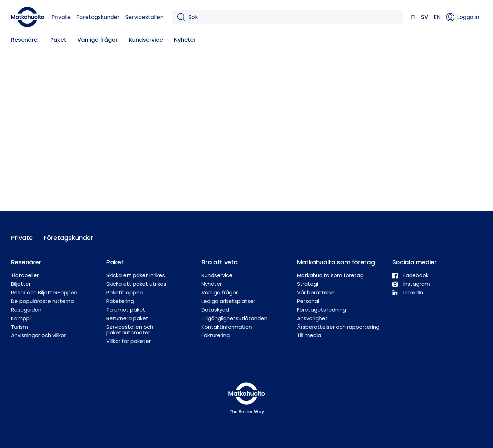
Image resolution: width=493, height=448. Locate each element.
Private (61, 17)
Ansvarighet (312, 318)
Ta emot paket (126, 310)
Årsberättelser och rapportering (338, 327)
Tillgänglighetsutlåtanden (234, 318)
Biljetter (21, 284)
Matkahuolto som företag (330, 275)
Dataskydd (215, 310)
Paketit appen (125, 292)
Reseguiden (26, 310)
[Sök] (293, 17)
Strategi (308, 284)
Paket (58, 40)
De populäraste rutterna (42, 301)
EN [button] (437, 17)
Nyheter (185, 40)
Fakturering (216, 335)
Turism (19, 327)
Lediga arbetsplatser (228, 301)
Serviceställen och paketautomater (130, 330)
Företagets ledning (322, 310)
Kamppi (21, 318)
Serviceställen (144, 17)
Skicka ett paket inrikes (136, 275)
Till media (309, 335)
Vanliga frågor (97, 40)
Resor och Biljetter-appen (44, 292)
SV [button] (425, 17)
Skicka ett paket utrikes (136, 284)
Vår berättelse (316, 292)
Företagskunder (98, 17)
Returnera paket (127, 318)
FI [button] (413, 17)
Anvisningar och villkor (38, 335)
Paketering (120, 301)
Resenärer (25, 40)
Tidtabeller (25, 275)
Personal (308, 301)
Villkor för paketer (129, 341)
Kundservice (146, 40)
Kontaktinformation (227, 327)
